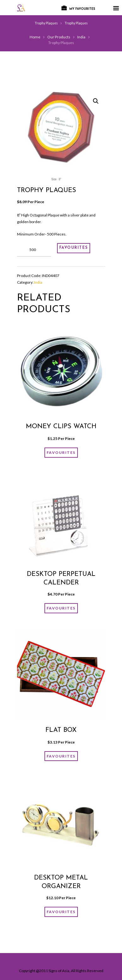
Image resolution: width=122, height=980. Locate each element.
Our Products (59, 37)
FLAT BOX (61, 730)
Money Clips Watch (61, 427)
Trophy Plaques (46, 23)
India (81, 37)
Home (35, 37)
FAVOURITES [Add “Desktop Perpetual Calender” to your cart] (61, 608)
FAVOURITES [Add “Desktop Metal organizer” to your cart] (61, 912)
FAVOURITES (74, 248)
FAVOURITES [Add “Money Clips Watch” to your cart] (61, 452)
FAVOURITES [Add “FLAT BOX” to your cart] (61, 756)
